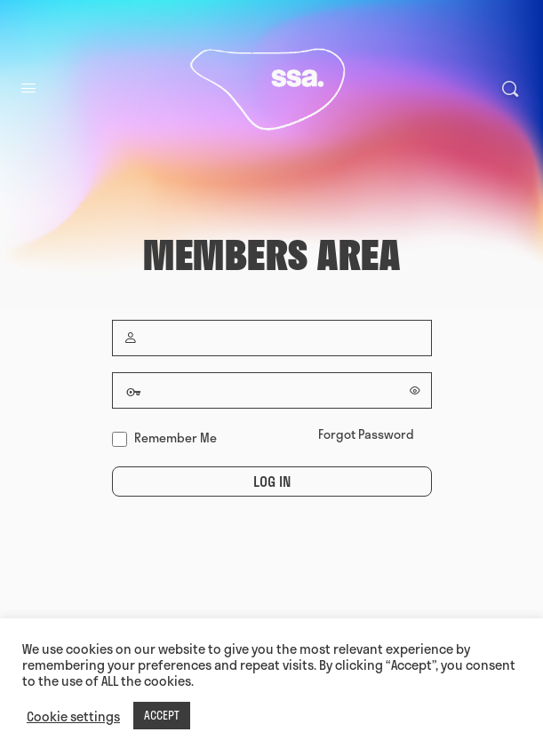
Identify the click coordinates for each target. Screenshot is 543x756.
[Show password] (415, 390)
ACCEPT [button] (162, 715)
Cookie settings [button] (73, 716)
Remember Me (164, 438)
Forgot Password (366, 434)
